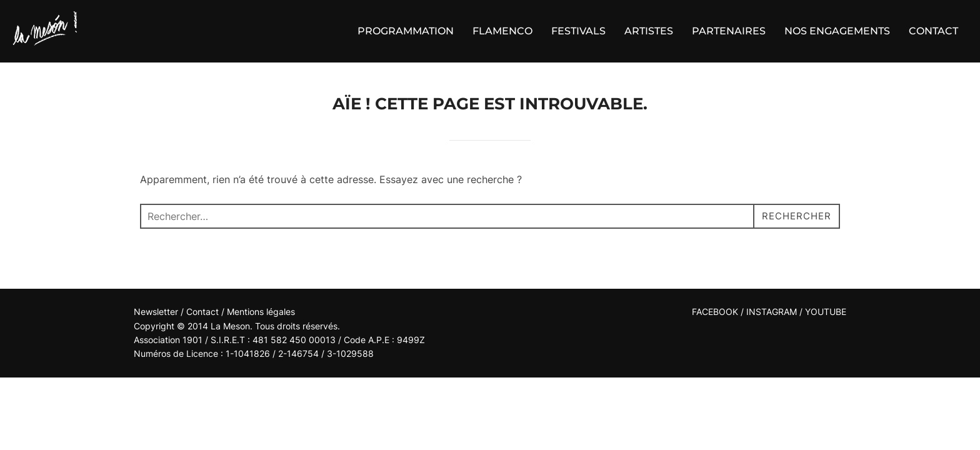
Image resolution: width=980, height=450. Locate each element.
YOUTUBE (826, 312)
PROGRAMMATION (406, 31)
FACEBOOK (715, 312)
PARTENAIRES (729, 31)
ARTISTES (649, 31)
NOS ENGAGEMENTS (837, 31)
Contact (204, 312)
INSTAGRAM (772, 312)
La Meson (230, 326)
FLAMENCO (502, 31)
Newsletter (156, 312)
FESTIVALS (578, 31)
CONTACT (933, 31)
